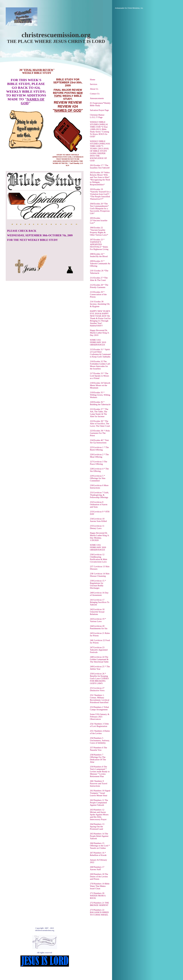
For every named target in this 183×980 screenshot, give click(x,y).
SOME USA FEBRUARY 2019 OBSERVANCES (98, 342)
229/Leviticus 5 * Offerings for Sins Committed (98, 478)
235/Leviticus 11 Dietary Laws (97, 527)
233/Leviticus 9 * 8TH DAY (100, 513)
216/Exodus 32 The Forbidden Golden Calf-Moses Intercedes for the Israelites (100, 365)
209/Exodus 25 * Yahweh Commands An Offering (100, 263)
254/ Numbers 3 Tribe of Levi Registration (99, 725)
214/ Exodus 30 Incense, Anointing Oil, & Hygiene (100, 304)
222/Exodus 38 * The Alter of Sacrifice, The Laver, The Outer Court (100, 424)
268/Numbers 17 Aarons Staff (97, 868)
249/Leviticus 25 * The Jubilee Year (100, 668)
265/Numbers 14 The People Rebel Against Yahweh (99, 836)
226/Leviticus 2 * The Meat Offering (99, 456)
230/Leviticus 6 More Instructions (99, 487)
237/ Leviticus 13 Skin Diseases (100, 568)
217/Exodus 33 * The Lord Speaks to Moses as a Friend (99, 376)
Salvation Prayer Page (99, 110)
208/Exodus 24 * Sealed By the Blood (99, 255)
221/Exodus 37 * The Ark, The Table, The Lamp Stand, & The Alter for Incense (99, 413)
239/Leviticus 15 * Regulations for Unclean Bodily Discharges (98, 584)
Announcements (97, 98)
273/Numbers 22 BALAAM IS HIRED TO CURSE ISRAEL (99, 912)
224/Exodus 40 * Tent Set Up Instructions (99, 441)
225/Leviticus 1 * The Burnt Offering (99, 449)
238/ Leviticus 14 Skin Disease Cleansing (100, 575)
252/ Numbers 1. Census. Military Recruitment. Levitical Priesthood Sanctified (100, 699)
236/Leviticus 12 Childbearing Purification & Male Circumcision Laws (99, 558)
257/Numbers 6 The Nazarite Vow (98, 749)
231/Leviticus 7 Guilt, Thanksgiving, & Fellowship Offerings (99, 495)
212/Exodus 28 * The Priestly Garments (99, 286)
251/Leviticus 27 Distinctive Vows (97, 689)
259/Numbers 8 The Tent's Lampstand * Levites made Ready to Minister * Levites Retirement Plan (100, 772)
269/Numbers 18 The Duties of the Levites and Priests (99, 877)
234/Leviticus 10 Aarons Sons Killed (98, 520)
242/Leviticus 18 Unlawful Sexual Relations (97, 612)
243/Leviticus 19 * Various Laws (98, 620)
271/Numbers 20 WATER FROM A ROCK (98, 896)
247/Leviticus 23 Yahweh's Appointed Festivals (99, 650)
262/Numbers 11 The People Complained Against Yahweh (99, 803)
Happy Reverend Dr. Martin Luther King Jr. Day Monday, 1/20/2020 (100, 537)
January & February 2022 (98, 861)
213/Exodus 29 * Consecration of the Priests (98, 294)
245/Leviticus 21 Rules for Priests (100, 634)
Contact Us (95, 94)
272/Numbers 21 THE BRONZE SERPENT (99, 904)
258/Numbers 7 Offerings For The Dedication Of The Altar (98, 758)
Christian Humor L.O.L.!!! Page (97, 116)
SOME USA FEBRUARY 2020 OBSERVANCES (98, 547)
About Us (94, 89)
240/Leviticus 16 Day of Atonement (99, 594)
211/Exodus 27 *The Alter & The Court (99, 279)
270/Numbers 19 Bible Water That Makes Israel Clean (100, 886)
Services (94, 84)
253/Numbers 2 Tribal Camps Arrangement (99, 708)
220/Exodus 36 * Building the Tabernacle (100, 403)
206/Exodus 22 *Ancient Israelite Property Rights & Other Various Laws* (99, 231)
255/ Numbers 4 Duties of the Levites (100, 732)
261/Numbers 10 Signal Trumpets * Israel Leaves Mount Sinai (100, 793)
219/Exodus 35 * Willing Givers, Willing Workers (100, 395)
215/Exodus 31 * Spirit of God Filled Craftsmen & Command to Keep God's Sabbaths (100, 353)
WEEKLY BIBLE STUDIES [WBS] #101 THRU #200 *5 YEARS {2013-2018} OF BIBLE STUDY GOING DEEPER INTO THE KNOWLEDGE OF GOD (100, 151)
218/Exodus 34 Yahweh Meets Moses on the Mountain (100, 385)
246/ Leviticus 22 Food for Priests (100, 641)
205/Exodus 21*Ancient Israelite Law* (99, 220)
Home (93, 80)
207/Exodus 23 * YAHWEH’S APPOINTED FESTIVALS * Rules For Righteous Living (99, 244)
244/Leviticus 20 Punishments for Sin (99, 627)
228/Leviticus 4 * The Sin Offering (99, 470)
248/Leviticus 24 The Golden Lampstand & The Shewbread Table (99, 659)
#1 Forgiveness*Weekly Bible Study (100, 104)
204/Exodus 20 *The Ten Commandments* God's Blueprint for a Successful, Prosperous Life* (100, 208)
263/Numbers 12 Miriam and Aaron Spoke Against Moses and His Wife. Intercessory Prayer (99, 815)
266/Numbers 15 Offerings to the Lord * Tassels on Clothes (100, 846)
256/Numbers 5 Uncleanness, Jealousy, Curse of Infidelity (100, 740)
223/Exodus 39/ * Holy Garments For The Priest (100, 433)
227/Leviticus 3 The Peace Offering (99, 463)
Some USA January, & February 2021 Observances (100, 717)
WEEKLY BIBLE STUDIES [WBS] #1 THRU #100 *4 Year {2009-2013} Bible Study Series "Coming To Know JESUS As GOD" (99, 129)
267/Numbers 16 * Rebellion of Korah (98, 854)
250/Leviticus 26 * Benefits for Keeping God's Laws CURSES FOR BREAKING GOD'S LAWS (99, 678)
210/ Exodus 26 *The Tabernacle (99, 272)
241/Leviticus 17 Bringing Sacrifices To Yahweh (100, 602)
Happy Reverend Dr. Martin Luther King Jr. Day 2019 (100, 333)
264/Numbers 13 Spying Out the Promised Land (97, 827)
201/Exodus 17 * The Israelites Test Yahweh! (100, 167)
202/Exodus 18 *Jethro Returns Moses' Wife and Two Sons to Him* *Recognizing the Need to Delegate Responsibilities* (100, 178)
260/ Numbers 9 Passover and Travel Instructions (99, 783)
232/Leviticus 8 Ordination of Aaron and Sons (99, 504)
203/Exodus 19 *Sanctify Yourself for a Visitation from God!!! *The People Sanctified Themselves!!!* (100, 194)
